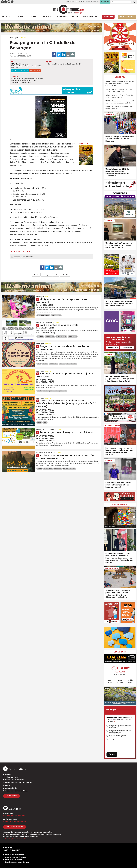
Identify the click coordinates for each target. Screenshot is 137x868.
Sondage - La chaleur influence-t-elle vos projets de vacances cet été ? (119, 720)
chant (39, 364)
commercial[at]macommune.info (15, 821)
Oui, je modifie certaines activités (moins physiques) (120, 732)
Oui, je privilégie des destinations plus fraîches (120, 727)
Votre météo (120, 652)
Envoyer (112, 754)
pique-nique (63, 391)
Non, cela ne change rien (118, 736)
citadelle (36, 275)
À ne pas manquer (120, 505)
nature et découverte (69, 469)
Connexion (127, 348)
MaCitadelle (65, 275)
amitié (39, 391)
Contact (8, 774)
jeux (59, 315)
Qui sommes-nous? (12, 777)
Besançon (14, 38)
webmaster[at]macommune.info (15, 839)
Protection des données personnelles (19, 783)
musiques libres (72, 364)
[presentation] (105, 517)
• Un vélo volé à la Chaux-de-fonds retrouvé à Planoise (119, 90)
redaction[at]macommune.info (14, 816)
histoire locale (73, 337)
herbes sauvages (61, 337)
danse (45, 391)
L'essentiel (120, 77)
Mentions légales (11, 788)
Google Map (35, 71)
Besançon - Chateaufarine (47, 430)
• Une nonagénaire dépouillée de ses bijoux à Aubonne (119, 96)
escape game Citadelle (22, 257)
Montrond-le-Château (45, 453)
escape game (46, 275)
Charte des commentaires (15, 780)
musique (62, 364)
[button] (130, 2)
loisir (55, 391)
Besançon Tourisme (44, 322)
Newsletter (12, 796)
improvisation (54, 364)
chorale (45, 364)
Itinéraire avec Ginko (20, 71)
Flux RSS (9, 785)
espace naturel (50, 337)
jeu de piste (58, 469)
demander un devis (15, 827)
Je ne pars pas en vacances (119, 739)
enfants (54, 315)
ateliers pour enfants (43, 315)
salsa (45, 422)
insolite (56, 275)
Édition (71, 13)
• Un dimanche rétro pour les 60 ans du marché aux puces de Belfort (120, 102)
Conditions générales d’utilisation (17, 791)
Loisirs (23, 38)
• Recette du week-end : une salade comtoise (119, 108)
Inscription (113, 348)
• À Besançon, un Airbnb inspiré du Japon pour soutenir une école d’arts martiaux (120, 84)
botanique (40, 337)
